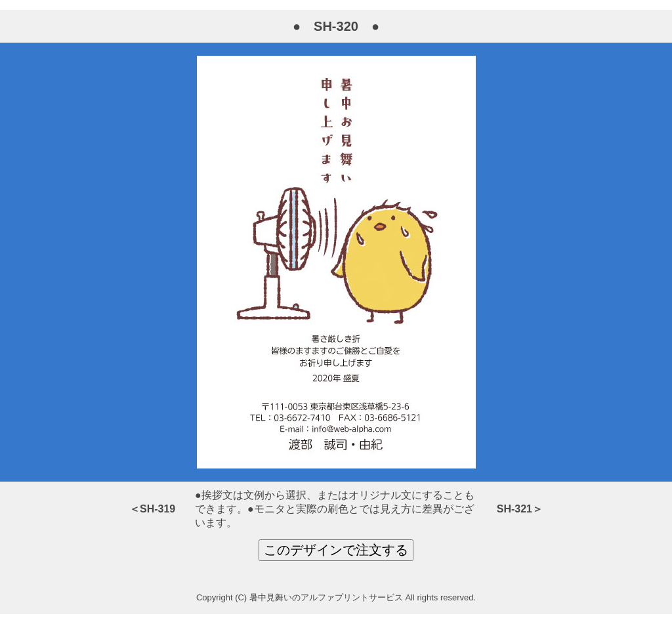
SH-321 (514, 509)
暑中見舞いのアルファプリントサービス (326, 597)
